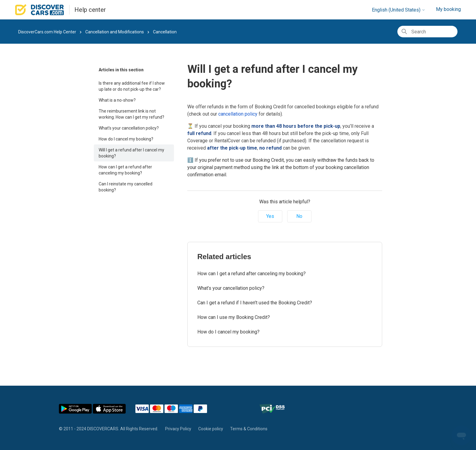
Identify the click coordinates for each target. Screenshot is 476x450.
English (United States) (399, 10)
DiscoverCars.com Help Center (47, 32)
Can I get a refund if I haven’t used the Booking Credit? (255, 303)
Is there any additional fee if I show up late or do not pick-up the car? (132, 86)
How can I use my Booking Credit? (234, 317)
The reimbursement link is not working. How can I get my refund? (131, 114)
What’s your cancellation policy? (129, 128)
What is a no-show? (117, 100)
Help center (90, 10)
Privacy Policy (178, 429)
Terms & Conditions (249, 429)
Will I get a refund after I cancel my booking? (131, 153)
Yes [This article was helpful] (270, 216)
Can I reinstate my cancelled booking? (126, 187)
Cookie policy (211, 429)
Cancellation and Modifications (115, 32)
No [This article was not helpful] (299, 216)
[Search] (427, 32)
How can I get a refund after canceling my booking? (125, 170)
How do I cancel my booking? (126, 139)
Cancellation (165, 32)
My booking (448, 9)
